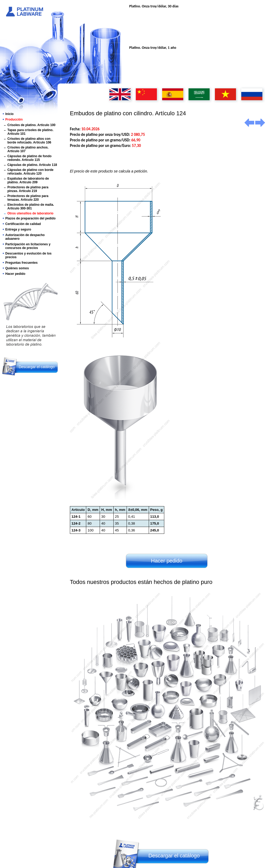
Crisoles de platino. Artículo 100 (31, 125)
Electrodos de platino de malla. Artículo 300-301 (31, 207)
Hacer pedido (15, 274)
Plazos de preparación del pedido (30, 218)
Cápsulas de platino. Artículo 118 (32, 165)
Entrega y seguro (18, 229)
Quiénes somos (17, 268)
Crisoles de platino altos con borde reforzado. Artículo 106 (29, 141)
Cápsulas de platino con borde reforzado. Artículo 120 (30, 172)
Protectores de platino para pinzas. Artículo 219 (28, 189)
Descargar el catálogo (37, 367)
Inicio (9, 114)
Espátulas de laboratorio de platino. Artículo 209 (28, 180)
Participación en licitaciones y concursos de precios (28, 246)
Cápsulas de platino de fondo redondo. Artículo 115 (29, 158)
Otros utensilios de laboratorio (30, 213)
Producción (14, 119)
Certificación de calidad (23, 224)
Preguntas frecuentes (21, 263)
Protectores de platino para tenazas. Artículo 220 (28, 198)
